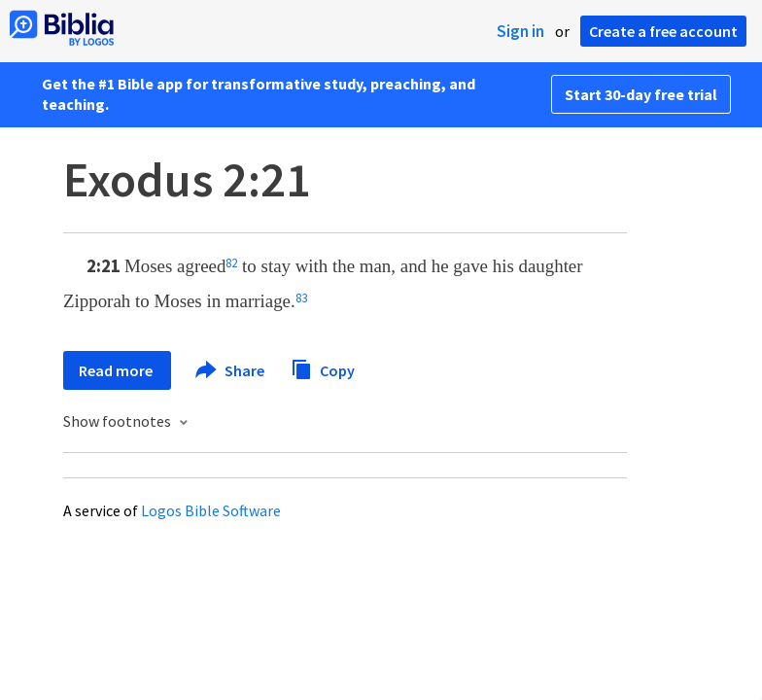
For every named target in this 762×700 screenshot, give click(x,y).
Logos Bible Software (211, 510)
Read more (117, 370)
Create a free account (663, 31)
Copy (323, 368)
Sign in (520, 31)
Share (231, 370)
